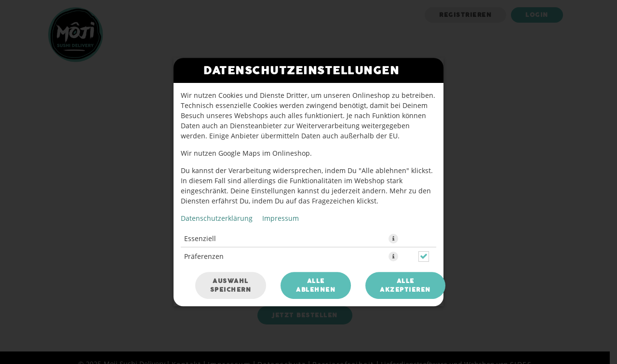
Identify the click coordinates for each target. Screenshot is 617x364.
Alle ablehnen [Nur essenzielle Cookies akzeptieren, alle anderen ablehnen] (316, 285)
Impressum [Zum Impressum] (281, 218)
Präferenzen (204, 256)
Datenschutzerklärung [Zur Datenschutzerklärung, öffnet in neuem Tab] (217, 218)
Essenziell (200, 238)
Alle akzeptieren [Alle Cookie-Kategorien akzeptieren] (405, 285)
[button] (393, 239)
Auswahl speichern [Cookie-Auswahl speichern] (231, 285)
